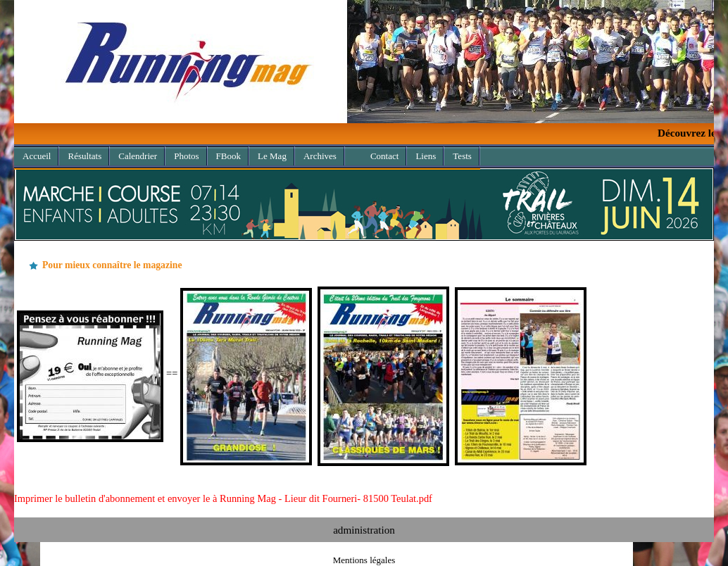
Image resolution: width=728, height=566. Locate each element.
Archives (316, 154)
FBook (228, 156)
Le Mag (272, 156)
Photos (186, 156)
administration (364, 530)
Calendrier (138, 156)
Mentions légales (364, 560)
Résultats (84, 156)
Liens (426, 156)
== (302, 373)
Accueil (37, 156)
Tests (462, 156)
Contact (384, 156)
